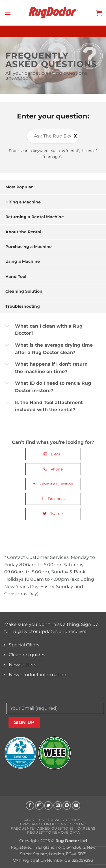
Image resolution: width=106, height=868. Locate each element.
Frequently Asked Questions (42, 828)
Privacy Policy (64, 820)
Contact (79, 824)
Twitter (53, 514)
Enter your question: (53, 116)
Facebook (53, 499)
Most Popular (19, 187)
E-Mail (53, 454)
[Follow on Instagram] (39, 805)
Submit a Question (53, 484)
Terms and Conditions (42, 824)
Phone (53, 469)
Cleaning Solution (24, 291)
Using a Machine (23, 261)
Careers (86, 828)
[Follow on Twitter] (48, 805)
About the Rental (23, 232)
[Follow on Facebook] (30, 805)
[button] (8, 13)
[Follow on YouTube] (76, 805)
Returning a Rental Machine (35, 217)
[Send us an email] (58, 805)
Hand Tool (16, 276)
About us (34, 820)
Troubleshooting (23, 306)
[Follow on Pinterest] (67, 805)
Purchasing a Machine (29, 247)
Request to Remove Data (54, 832)
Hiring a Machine (23, 202)
